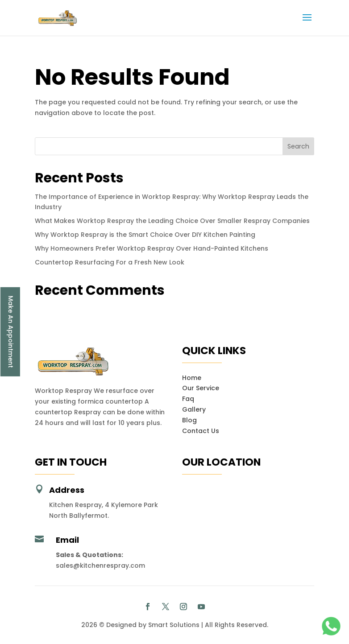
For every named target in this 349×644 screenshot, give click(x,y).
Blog (189, 420)
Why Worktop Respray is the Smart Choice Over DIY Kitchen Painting (145, 235)
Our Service (201, 388)
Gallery (194, 409)
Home (192, 378)
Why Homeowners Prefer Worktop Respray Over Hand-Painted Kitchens (152, 248)
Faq (188, 399)
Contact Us (201, 431)
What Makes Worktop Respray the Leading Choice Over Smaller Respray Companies (172, 221)
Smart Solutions (174, 625)
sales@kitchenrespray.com (100, 566)
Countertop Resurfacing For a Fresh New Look (110, 262)
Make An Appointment (11, 332)
